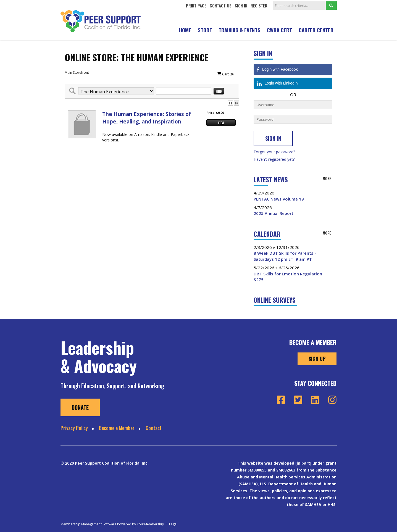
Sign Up (317, 359)
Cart (225, 74)
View (221, 123)
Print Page (196, 6)
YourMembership (150, 524)
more (327, 178)
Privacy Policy (74, 428)
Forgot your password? (274, 152)
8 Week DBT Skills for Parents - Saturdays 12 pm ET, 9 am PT (285, 256)
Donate (80, 407)
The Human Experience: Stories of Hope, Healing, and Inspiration (147, 118)
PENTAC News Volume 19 (279, 199)
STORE (205, 30)
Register (259, 6)
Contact (154, 428)
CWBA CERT (279, 30)
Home (185, 30)
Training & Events (239, 30)
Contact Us (221, 6)
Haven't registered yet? (274, 159)
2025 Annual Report (274, 213)
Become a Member (117, 428)
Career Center (316, 30)
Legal (173, 524)
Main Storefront (77, 73)
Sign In (241, 6)
